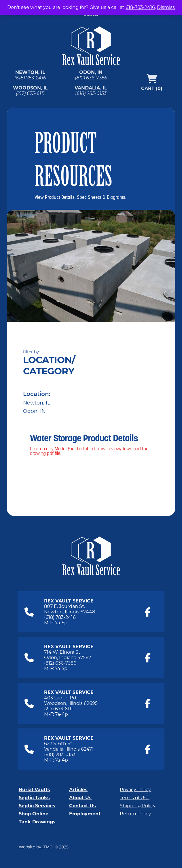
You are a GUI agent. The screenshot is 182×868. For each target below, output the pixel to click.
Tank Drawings (37, 822)
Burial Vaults (34, 790)
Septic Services (37, 806)
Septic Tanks (34, 798)
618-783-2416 (140, 7)
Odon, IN (34, 411)
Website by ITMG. (36, 847)
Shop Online (34, 814)
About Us (80, 798)
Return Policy (135, 814)
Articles (78, 790)
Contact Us (83, 806)
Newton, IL (37, 403)
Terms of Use (135, 798)
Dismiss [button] (166, 7)
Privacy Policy (135, 790)
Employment (85, 814)
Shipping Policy (138, 806)
